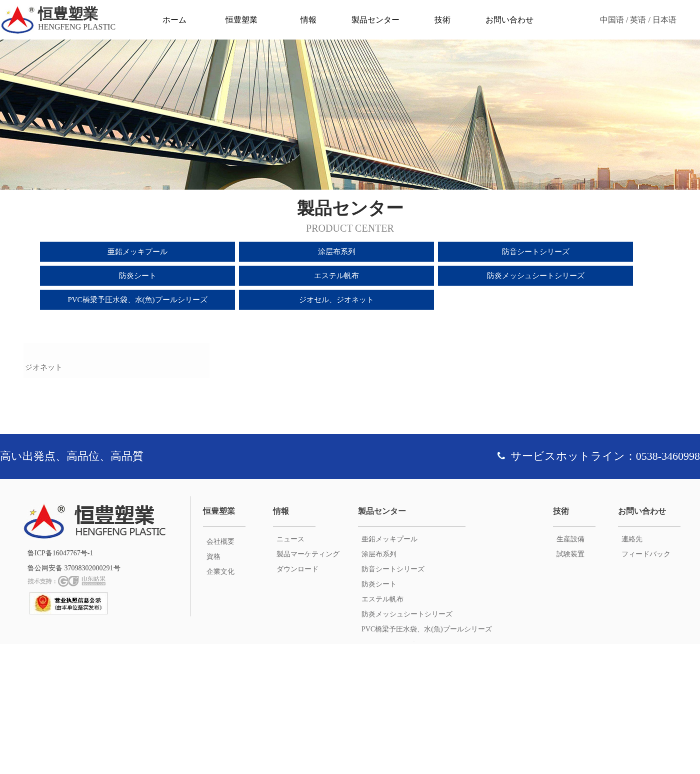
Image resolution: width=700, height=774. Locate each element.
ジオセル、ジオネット (336, 300)
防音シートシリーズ (536, 252)
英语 (638, 20)
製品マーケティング (308, 684)
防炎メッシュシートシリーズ (536, 276)
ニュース (290, 669)
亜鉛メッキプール (137, 252)
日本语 (664, 20)
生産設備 (570, 669)
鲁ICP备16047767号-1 (60, 683)
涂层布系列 (337, 252)
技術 (442, 20)
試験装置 (570, 684)
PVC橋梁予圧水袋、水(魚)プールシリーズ (137, 300)
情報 (308, 20)
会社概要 (220, 672)
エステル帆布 (336, 276)
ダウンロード (297, 699)
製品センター (375, 20)
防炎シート (138, 276)
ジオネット (44, 497)
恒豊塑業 (241, 20)
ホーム (174, 20)
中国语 (612, 20)
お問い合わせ (509, 20)
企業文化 (220, 702)
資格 (213, 687)
